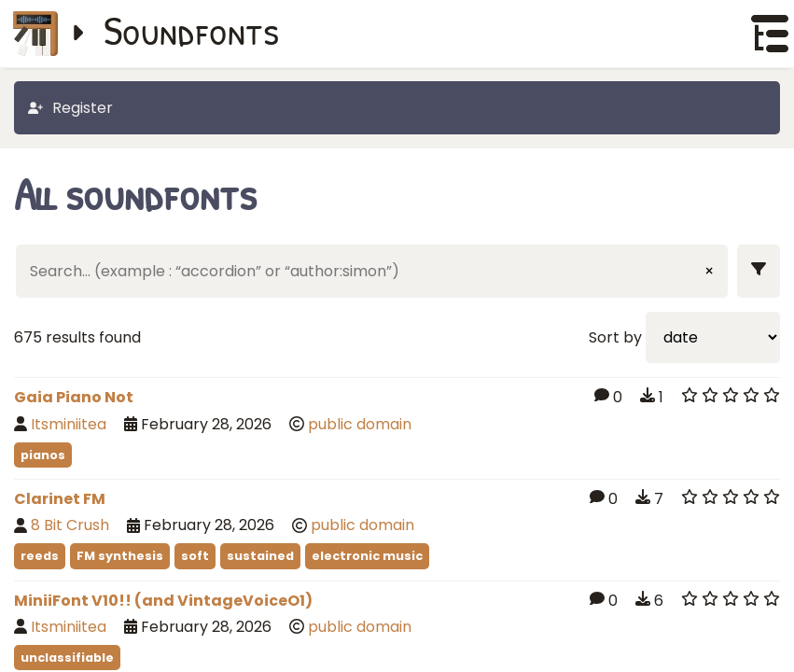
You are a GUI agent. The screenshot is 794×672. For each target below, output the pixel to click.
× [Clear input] (709, 271)
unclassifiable (67, 658)
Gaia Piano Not (74, 397)
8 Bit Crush (70, 525)
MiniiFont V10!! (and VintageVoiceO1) (163, 601)
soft (195, 556)
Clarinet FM (60, 499)
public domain (360, 424)
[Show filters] (759, 271)
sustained (260, 556)
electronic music (367, 556)
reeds (40, 556)
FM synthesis (120, 556)
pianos (43, 455)
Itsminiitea (69, 424)
